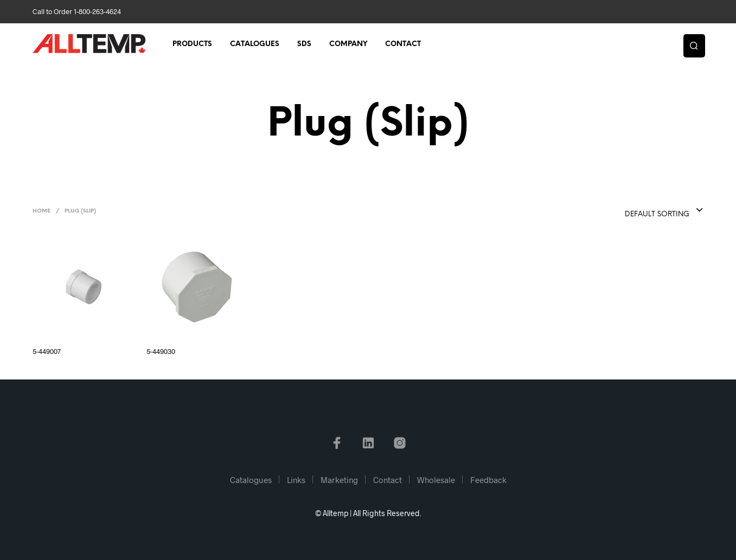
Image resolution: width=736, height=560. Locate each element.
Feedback (488, 480)
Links (296, 480)
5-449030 (161, 351)
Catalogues (255, 44)
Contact (403, 44)
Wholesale (436, 480)
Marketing (339, 480)
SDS (304, 44)
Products (192, 44)
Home (41, 211)
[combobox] (642, 211)
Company (348, 44)
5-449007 (47, 351)
